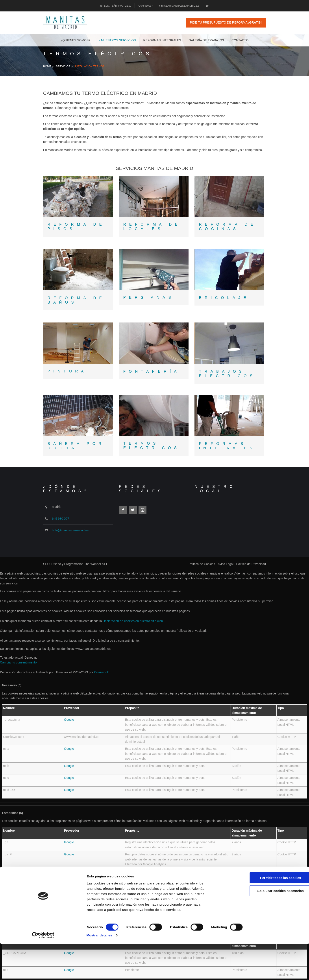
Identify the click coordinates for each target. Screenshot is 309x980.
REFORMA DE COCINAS (228, 229)
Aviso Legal (222, 559)
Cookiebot (101, 667)
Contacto (240, 39)
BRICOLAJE (224, 298)
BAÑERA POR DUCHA (80, 442)
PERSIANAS (151, 298)
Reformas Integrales (162, 39)
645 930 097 (64, 513)
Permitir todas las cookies (272, 927)
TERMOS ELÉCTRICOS (154, 442)
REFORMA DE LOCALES (154, 229)
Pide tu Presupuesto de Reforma (222, 22)
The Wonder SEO (100, 559)
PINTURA (71, 369)
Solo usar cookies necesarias (272, 940)
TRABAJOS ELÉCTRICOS (228, 371)
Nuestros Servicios (118, 39)
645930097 (145, 6)
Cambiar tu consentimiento (18, 657)
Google (69, 714)
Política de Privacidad (247, 559)
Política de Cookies (198, 559)
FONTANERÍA (154, 369)
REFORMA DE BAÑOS (80, 300)
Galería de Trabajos (206, 39)
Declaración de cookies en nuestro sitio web (133, 615)
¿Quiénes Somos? (75, 39)
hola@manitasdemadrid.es (179, 6)
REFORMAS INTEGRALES (228, 442)
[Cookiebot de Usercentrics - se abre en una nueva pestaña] (29, 971)
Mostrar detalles (237, 971)
